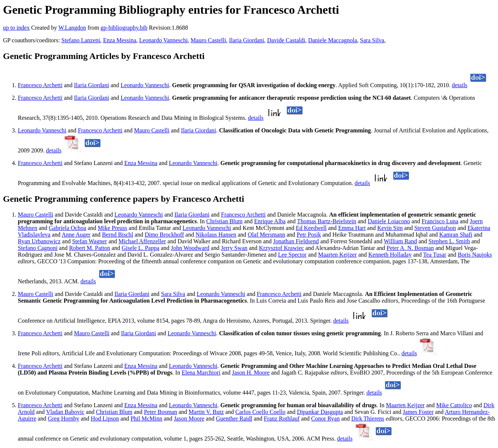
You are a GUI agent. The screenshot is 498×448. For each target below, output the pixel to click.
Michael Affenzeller (142, 241)
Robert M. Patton (90, 248)
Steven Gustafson (435, 228)
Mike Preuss (113, 228)
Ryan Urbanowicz (39, 241)
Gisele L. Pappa (141, 248)
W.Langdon (72, 28)
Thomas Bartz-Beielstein (327, 221)
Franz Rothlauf (282, 419)
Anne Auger (76, 235)
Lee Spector (292, 255)
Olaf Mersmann (266, 235)
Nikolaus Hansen (216, 235)
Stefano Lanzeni (81, 40)
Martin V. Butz (206, 412)
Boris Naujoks (475, 255)
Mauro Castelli (208, 40)
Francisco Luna (440, 221)
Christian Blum (224, 221)
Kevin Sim (390, 228)
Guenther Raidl (234, 419)
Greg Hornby (64, 419)
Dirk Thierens (368, 419)
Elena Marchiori (201, 373)
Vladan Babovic (65, 412)
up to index (16, 28)
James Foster (418, 412)
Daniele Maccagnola (333, 40)
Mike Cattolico (454, 405)
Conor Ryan (325, 419)
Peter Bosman (160, 412)
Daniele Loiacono (389, 221)
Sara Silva (372, 40)
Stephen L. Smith (449, 241)
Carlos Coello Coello (260, 412)
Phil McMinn (146, 419)
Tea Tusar (435, 255)
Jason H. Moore (251, 373)
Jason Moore (189, 419)
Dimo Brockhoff (164, 235)
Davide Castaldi (286, 40)
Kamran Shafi (456, 235)
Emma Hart (352, 228)
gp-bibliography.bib (124, 28)
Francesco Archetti (40, 85)
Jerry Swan (234, 248)
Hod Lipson (105, 419)
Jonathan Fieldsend (296, 241)
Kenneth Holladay (390, 255)
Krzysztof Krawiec (281, 248)
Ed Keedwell (311, 228)
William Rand (400, 241)
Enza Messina (120, 40)
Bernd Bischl (118, 235)
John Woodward (190, 248)
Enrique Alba (270, 221)
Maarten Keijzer (337, 255)
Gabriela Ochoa (68, 228)
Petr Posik (309, 235)
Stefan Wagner (89, 241)
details (460, 85)
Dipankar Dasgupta (320, 412)
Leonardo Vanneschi (163, 40)
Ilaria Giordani (247, 40)
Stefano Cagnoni (38, 248)
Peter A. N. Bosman (410, 248)
